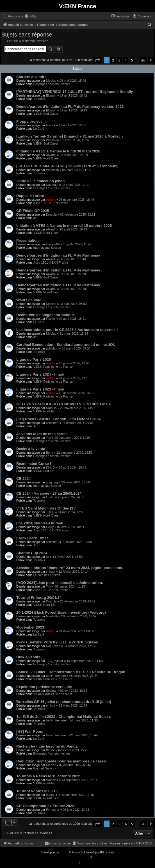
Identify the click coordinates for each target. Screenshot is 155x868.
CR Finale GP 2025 (33, 211)
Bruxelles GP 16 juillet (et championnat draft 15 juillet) (64, 702)
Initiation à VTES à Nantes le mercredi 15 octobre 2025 (64, 226)
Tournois (39, 99)
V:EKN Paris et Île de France (53, 367)
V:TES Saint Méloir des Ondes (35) (46, 508)
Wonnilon (53, 140)
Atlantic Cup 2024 (32, 553)
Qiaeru (97, 857)
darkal (50, 795)
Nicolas (51, 81)
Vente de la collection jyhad (40, 181)
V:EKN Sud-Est (44, 471)
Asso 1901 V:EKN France (51, 203)
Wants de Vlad (29, 300)
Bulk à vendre (29, 657)
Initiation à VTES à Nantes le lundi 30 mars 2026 (58, 151)
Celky (50, 527)
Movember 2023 (30, 627)
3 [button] (119, 60)
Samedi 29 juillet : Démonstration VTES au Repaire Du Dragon (71, 672)
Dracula (51, 214)
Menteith (52, 616)
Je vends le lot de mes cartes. (42, 434)
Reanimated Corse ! (34, 464)
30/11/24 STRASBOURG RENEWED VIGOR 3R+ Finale (63, 404)
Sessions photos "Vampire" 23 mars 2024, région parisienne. (70, 568)
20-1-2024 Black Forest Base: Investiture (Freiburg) (61, 612)
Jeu (36, 218)
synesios (52, 780)
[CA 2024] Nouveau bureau (40, 523)
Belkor (50, 750)
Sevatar (51, 691)
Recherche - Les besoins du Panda (47, 746)
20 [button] (143, 60)
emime (51, 705)
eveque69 (53, 244)
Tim (49, 438)
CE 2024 (23, 478)
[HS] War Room (30, 731)
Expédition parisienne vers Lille (44, 687)
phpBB (65, 852)
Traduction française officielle (71, 857)
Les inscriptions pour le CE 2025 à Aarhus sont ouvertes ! (67, 330)
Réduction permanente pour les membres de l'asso (61, 761)
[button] (97, 60)
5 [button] (132, 60)
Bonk (50, 453)
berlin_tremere (56, 676)
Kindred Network (45, 768)
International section (47, 248)
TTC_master (55, 661)
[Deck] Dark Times (32, 538)
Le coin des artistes (47, 575)
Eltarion (51, 95)
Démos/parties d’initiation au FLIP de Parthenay (58, 255)
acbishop (52, 348)
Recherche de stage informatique (45, 315)
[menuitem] (30, 16)
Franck (51, 125)
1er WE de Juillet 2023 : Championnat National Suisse (63, 717)
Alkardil (51, 155)
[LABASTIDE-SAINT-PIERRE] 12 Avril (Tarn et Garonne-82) (67, 166)
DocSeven (53, 646)
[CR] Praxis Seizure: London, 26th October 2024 (58, 419)
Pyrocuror (53, 810)
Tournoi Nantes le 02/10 (37, 791)
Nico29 (51, 765)
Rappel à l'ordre (30, 196)
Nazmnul (52, 185)
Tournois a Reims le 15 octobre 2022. (49, 776)
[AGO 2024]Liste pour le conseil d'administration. (60, 583)
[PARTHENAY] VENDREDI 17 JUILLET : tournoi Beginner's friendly (75, 92)
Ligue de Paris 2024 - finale (40, 374)
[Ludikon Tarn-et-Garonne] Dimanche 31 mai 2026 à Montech (69, 136)
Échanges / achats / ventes (52, 84)
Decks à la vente (31, 449)
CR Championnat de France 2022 (45, 806)
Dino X (51, 467)
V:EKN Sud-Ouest (46, 114)
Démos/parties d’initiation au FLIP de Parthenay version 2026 (70, 107)
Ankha (51, 200)
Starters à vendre (31, 77)
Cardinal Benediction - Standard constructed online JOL (66, 345)
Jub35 (50, 512)
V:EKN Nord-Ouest (46, 158)
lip (48, 557)
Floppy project (29, 121)
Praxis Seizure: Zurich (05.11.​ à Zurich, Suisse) (57, 642)
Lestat (50, 497)
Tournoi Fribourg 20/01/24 (39, 598)
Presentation (28, 240)
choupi (51, 572)
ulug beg (52, 482)
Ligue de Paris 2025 (34, 359)
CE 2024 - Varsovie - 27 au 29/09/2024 (49, 493)
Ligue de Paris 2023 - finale (40, 389)
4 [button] (126, 60)
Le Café (39, 129)
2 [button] (113, 60)
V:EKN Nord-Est (45, 411)
